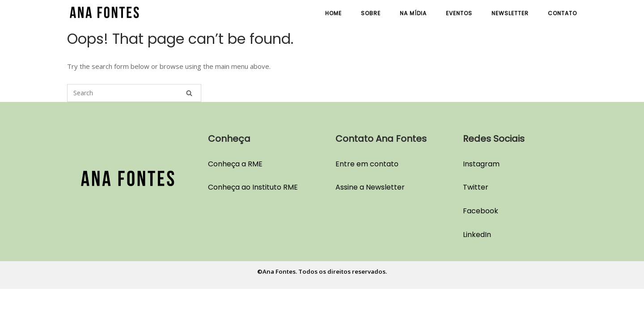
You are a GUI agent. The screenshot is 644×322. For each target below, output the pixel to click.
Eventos (459, 13)
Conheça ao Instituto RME (253, 187)
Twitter (476, 187)
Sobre (371, 13)
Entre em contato (367, 164)
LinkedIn (477, 235)
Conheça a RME (235, 164)
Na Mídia (413, 13)
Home (333, 13)
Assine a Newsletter (370, 187)
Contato (562, 13)
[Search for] (134, 93)
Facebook (481, 211)
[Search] (189, 93)
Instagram (481, 164)
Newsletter (510, 13)
